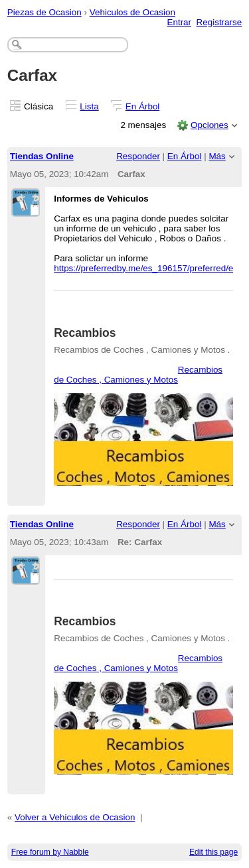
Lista (89, 106)
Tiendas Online (42, 156)
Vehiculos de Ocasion (132, 12)
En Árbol (143, 106)
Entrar (179, 22)
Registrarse (219, 22)
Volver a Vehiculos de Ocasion (75, 817)
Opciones (209, 125)
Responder (138, 156)
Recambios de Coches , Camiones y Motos (138, 375)
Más (217, 156)
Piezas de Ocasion (44, 12)
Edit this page (213, 852)
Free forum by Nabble (50, 852)
